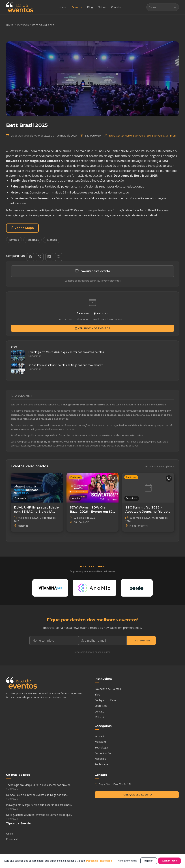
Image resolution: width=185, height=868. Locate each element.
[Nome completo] (54, 641)
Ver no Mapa (22, 228)
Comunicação (103, 753)
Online (10, 834)
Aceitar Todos (170, 861)
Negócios (100, 759)
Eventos (77, 7)
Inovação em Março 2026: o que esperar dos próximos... (48, 807)
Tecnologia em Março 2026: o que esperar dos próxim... (48, 788)
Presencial (52, 240)
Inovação (14, 240)
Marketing (101, 742)
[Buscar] (175, 7)
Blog (90, 7)
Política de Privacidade (99, 861)
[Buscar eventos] (159, 7)
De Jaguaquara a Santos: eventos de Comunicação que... (48, 817)
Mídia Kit (100, 717)
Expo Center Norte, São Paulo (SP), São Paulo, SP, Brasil (143, 136)
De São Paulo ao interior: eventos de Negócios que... (48, 797)
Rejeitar (149, 861)
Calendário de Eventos (108, 689)
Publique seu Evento (107, 701)
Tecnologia (32, 240)
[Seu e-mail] (102, 641)
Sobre (102, 7)
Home (62, 7)
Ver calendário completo (160, 466)
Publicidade (101, 765)
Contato (116, 7)
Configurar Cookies (128, 861)
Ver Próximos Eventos (92, 328)
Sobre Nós (101, 706)
